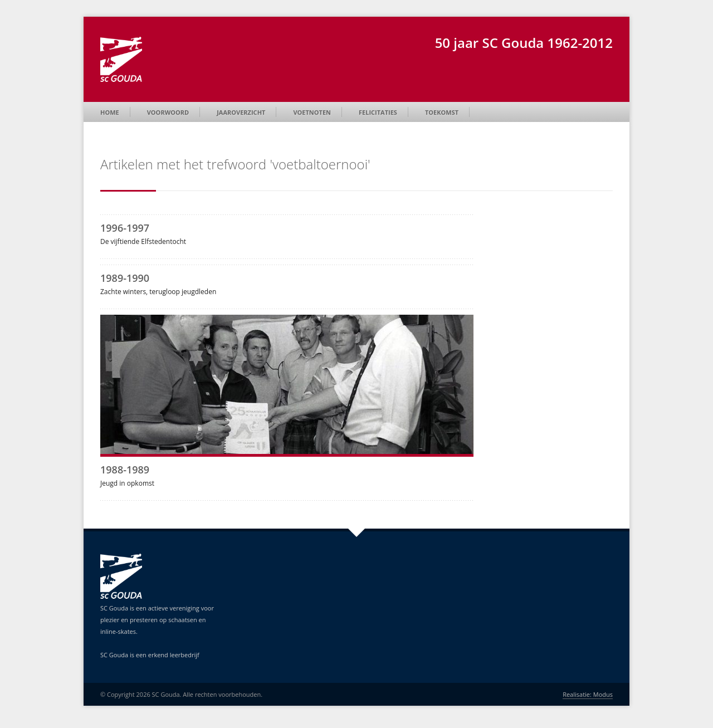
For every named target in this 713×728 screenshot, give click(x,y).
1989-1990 (125, 278)
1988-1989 (125, 470)
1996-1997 (125, 228)
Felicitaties (378, 112)
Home (110, 112)
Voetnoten (312, 112)
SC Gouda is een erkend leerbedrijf (150, 655)
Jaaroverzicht (241, 112)
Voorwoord (168, 112)
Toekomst (442, 112)
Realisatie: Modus (588, 694)
